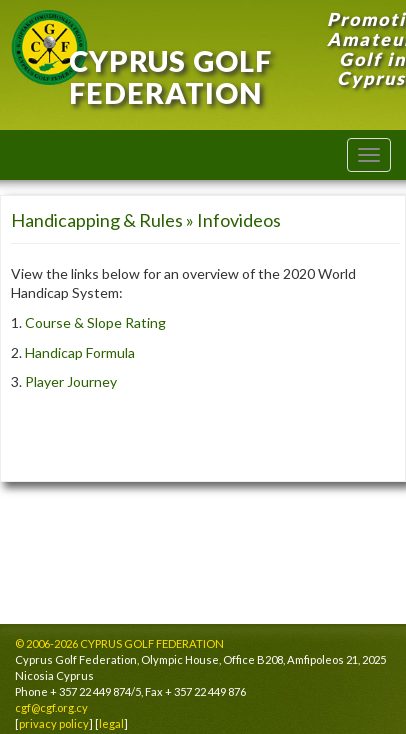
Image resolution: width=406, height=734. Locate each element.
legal (111, 723)
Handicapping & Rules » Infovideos (146, 220)
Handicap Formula (80, 352)
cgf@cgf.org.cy (51, 707)
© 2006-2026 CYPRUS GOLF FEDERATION (119, 643)
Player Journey (71, 381)
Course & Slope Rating (95, 322)
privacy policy (54, 723)
